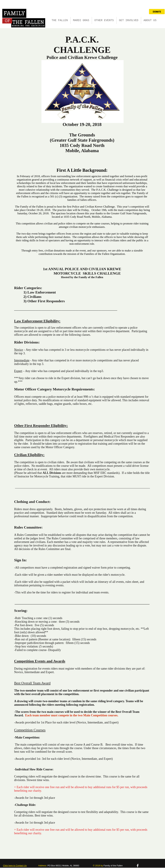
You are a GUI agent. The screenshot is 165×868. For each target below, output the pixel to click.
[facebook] (138, 866)
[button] (81, 20)
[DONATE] (157, 12)
